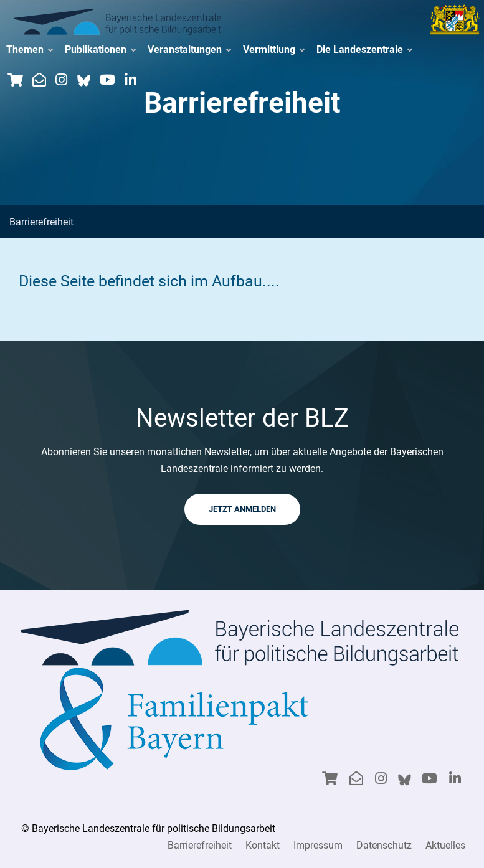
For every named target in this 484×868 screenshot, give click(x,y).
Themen (29, 50)
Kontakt (263, 845)
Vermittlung (273, 50)
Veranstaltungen (189, 50)
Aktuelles (445, 845)
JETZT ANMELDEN (242, 509)
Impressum (318, 845)
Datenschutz (384, 845)
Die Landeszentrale (364, 50)
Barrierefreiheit (200, 845)
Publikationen (100, 50)
